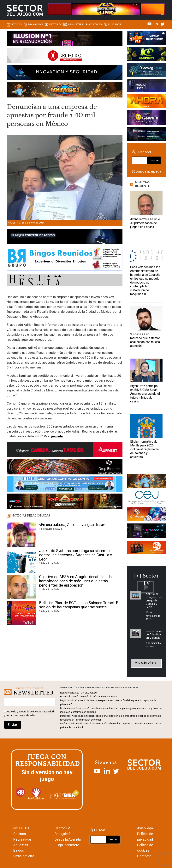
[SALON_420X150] (146, 102)
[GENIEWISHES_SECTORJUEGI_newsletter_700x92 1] (65, 91)
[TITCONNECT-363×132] (146, 531)
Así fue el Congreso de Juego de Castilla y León (154, 600)
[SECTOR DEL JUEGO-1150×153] (65, 56)
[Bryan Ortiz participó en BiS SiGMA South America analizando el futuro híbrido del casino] (146, 370)
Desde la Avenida (68, 839)
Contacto (95, 24)
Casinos (20, 834)
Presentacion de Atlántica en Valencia (154, 634)
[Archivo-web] (146, 135)
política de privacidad (42, 712)
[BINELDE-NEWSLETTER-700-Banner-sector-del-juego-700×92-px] (65, 467)
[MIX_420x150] (146, 548)
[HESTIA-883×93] (65, 281)
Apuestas (14, 223)
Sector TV (62, 828)
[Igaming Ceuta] (146, 71)
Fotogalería (63, 834)
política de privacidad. (72, 727)
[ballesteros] (146, 515)
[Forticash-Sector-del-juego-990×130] (65, 74)
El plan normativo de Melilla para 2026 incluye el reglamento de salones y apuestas (145, 449)
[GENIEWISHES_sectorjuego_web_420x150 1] (146, 482)
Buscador (115, 24)
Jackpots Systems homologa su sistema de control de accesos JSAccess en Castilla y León (76, 555)
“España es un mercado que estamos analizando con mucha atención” (145, 340)
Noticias (16, 24)
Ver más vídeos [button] (146, 663)
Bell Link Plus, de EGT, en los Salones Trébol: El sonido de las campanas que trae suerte (79, 605)
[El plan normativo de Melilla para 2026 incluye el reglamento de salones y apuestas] (146, 426)
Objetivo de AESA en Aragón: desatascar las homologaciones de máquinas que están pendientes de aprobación (76, 581)
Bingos (19, 850)
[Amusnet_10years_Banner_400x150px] (146, 55)
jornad (56, 436)
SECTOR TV (55, 24)
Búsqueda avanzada (146, 171)
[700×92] (65, 502)
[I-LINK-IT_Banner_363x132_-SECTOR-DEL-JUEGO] (146, 38)
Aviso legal (145, 828)
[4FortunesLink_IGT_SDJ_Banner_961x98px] (106, 9)
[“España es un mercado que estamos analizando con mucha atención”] (146, 318)
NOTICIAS (21, 828)
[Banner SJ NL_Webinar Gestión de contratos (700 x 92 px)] (65, 485)
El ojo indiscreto (67, 845)
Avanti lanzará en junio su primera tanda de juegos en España (145, 223)
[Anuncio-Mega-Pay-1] (146, 86)
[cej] (146, 498)
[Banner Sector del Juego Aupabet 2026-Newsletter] (65, 451)
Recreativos (23, 839)
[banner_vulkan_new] (65, 237)
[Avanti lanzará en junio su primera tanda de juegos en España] (146, 203)
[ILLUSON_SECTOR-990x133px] (65, 39)
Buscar (154, 160)
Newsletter (75, 24)
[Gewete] (146, 118)
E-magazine (35, 24)
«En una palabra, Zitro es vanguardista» (72, 525)
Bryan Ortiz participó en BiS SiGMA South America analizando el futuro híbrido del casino (145, 394)
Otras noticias (24, 856)
